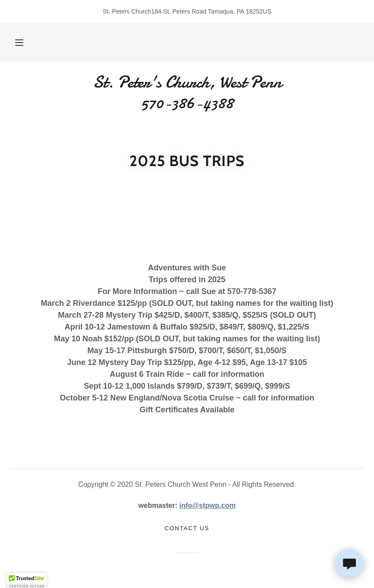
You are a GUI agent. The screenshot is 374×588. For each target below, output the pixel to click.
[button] (26, 43)
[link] (187, 106)
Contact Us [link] (187, 528)
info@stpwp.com (207, 505)
